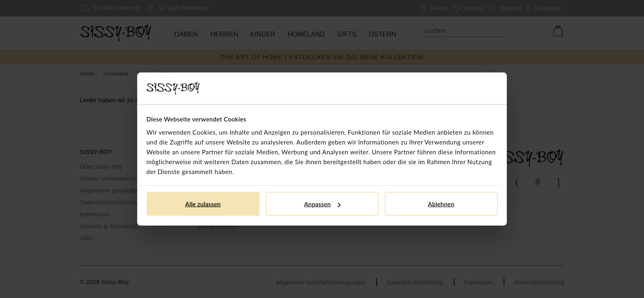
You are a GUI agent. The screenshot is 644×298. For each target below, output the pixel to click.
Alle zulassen (203, 204)
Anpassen (322, 204)
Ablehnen (441, 204)
